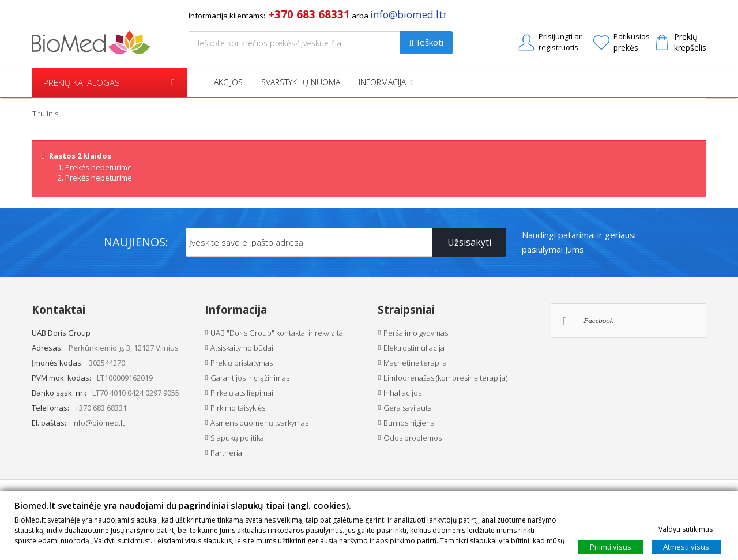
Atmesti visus (686, 546)
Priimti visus (611, 546)
